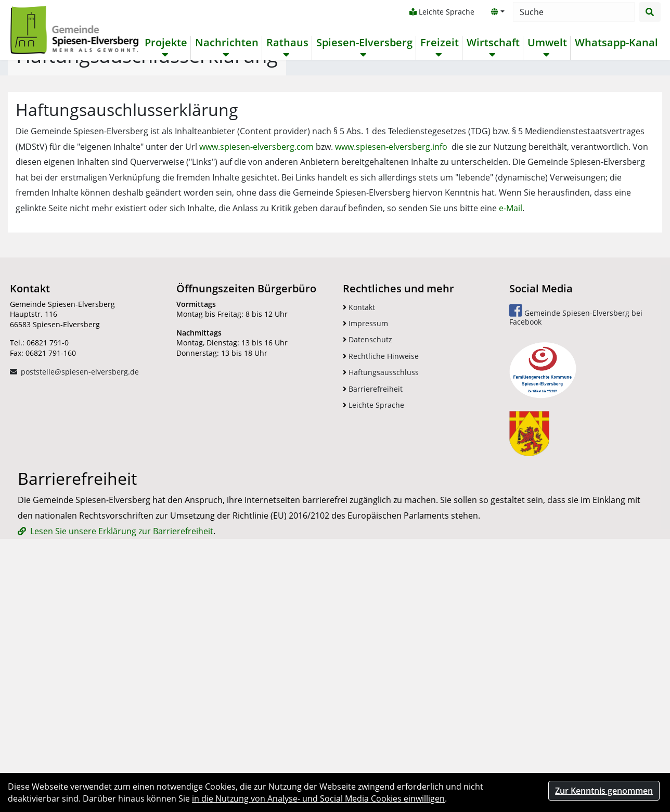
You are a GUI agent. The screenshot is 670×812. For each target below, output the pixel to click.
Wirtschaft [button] (493, 43)
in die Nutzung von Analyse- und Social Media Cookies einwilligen (318, 798)
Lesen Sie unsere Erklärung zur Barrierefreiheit (122, 757)
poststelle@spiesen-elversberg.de (80, 597)
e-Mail (511, 434)
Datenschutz (368, 565)
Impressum (365, 549)
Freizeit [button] (439, 43)
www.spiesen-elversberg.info (391, 372)
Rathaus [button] (287, 43)
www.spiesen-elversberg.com (256, 372)
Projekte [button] (165, 43)
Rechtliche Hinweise (381, 582)
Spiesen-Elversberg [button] (364, 43)
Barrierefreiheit (373, 615)
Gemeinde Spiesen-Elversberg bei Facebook (576, 541)
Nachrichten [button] (226, 43)
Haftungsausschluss (381, 598)
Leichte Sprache (441, 12)
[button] (497, 12)
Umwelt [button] (547, 43)
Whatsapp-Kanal (616, 43)
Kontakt (359, 533)
